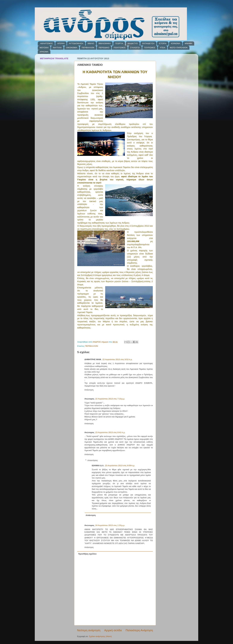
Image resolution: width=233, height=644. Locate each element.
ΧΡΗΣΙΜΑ (44, 52)
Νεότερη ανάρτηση (89, 630)
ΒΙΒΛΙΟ (91, 43)
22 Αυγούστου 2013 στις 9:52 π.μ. (117, 359)
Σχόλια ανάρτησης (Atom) (100, 636)
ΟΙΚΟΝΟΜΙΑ (72, 48)
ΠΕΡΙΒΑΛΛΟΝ (88, 48)
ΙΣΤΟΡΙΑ (163, 43)
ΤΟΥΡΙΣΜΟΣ (150, 48)
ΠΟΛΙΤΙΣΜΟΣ (120, 48)
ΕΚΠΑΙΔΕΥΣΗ (148, 43)
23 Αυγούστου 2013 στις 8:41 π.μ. (110, 432)
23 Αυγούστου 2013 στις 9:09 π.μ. (120, 466)
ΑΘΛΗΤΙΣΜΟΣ (46, 43)
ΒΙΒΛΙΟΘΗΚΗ (105, 43)
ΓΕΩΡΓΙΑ (119, 43)
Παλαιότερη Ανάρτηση (139, 630)
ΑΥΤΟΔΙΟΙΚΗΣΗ (76, 43)
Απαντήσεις (93, 460)
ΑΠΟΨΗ (61, 43)
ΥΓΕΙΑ (162, 48)
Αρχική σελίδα (113, 630)
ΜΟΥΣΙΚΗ (44, 48)
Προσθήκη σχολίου (87, 554)
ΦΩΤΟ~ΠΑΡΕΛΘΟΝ (179, 48)
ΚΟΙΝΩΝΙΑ (176, 43)
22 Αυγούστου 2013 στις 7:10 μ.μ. (110, 399)
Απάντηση (89, 390)
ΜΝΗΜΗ (188, 43)
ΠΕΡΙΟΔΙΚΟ (104, 48)
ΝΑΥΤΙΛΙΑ (57, 48)
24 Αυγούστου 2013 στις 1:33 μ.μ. (110, 525)
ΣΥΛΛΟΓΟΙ (135, 48)
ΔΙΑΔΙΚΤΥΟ (133, 43)
